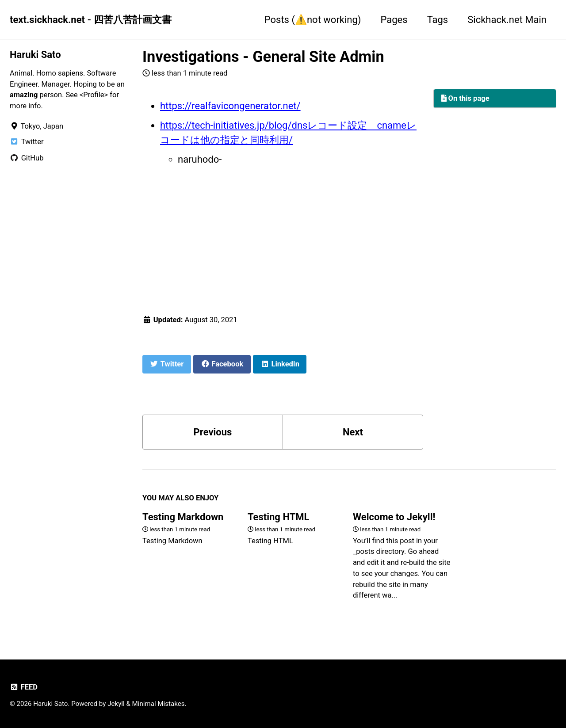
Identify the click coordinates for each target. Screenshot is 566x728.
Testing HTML (278, 517)
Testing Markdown (183, 517)
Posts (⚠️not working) (313, 20)
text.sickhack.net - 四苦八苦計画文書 (91, 20)
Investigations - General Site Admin (263, 57)
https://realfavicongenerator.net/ (230, 106)
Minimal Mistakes (159, 704)
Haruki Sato (35, 55)
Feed (24, 687)
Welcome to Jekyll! (394, 517)
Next (353, 432)
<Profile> (94, 95)
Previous (213, 432)
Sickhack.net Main (507, 20)
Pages (394, 20)
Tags (438, 20)
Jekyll (116, 704)
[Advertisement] (283, 238)
